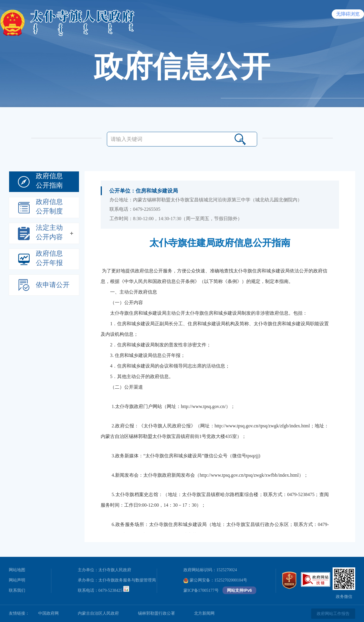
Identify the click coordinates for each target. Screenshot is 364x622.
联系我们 (17, 590)
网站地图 (17, 570)
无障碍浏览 (348, 14)
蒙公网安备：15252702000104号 (215, 580)
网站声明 (17, 580)
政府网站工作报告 (333, 614)
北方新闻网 (204, 613)
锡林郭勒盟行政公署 (156, 613)
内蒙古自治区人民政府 (98, 613)
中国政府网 (48, 613)
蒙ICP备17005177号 (201, 590)
